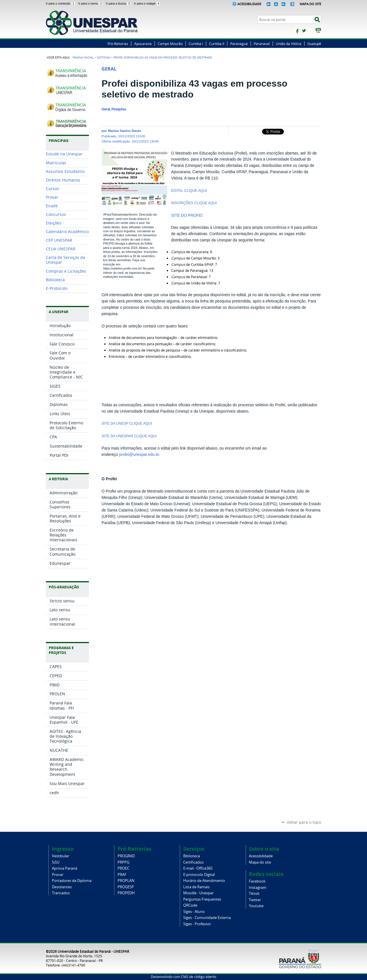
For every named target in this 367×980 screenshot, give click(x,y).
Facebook (297, 31)
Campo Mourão (170, 44)
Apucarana (143, 44)
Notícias (103, 57)
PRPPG (123, 862)
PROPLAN (126, 881)
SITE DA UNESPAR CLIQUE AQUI (129, 436)
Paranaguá (239, 44)
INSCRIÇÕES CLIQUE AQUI (195, 203)
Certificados (193, 862)
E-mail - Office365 (198, 868)
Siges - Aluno (194, 912)
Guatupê (314, 44)
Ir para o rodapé (147, 3)
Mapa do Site (310, 4)
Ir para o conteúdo (61, 3)
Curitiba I (196, 44)
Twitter (304, 31)
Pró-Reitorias (118, 44)
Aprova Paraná (65, 868)
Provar (58, 875)
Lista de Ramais (196, 887)
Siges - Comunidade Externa (207, 918)
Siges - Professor (197, 924)
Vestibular (60, 856)
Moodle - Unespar (198, 893)
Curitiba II (217, 44)
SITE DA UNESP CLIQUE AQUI (127, 423)
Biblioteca (192, 856)
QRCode (190, 905)
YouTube (318, 31)
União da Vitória (289, 44)
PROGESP (126, 887)
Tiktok (254, 894)
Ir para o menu (91, 3)
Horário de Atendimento (204, 881)
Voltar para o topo (304, 822)
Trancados (61, 893)
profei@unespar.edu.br (139, 455)
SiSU (56, 862)
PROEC (123, 868)
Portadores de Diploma (72, 881)
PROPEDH (126, 893)
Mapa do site (260, 862)
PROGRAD (126, 856)
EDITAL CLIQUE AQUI (189, 191)
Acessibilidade (249, 4)
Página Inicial (83, 57)
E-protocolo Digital (199, 875)
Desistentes (62, 887)
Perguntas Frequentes (202, 899)
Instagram (311, 31)
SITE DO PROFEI (187, 215)
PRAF (122, 875)
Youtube (256, 906)
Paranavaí (262, 44)
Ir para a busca (119, 3)
